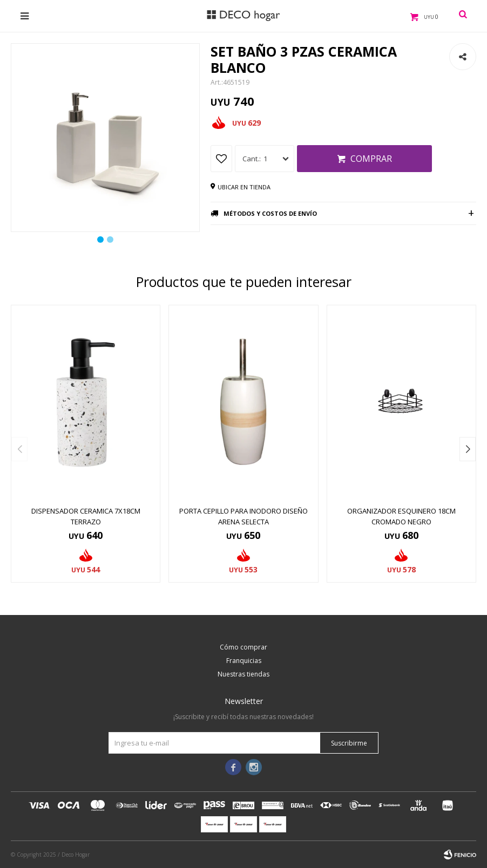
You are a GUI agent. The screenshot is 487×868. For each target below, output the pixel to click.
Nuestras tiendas (243, 674)
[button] (468, 449)
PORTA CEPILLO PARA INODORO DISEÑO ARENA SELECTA (243, 516)
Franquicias (244, 661)
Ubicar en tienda (244, 187)
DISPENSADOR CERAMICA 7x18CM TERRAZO (86, 516)
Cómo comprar (243, 647)
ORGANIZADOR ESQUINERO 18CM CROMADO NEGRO (401, 516)
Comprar (371, 159)
